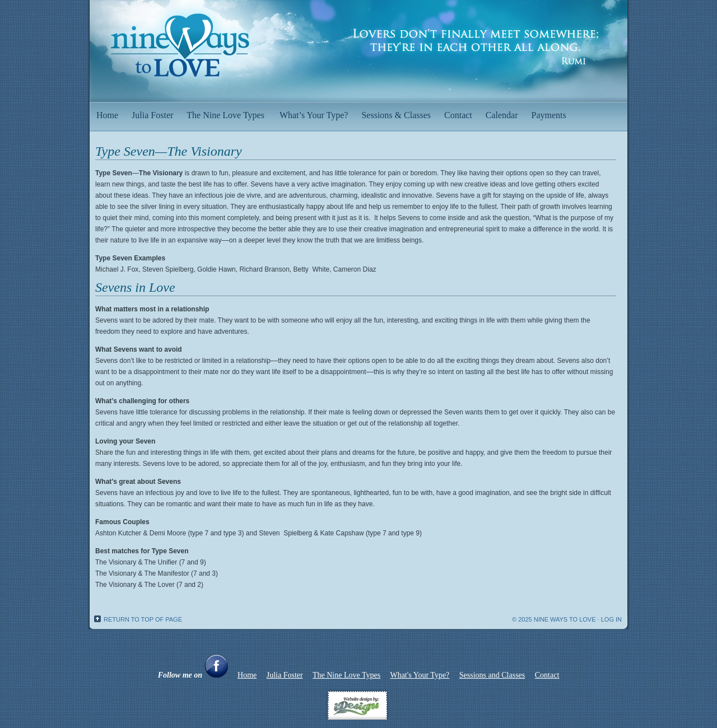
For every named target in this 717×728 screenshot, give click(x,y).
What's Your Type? (420, 675)
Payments (550, 111)
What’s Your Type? (314, 115)
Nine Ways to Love (358, 45)
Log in (611, 619)
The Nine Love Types (226, 111)
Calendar (502, 115)
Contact (458, 115)
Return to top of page (143, 619)
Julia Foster (152, 115)
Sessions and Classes (492, 675)
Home (107, 115)
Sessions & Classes (396, 115)
